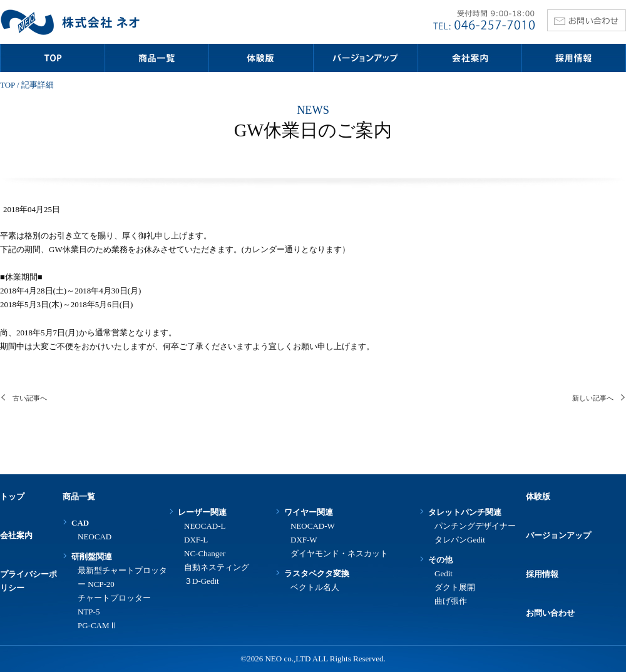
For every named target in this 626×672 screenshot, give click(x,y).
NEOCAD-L (205, 526)
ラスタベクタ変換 (317, 573)
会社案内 (16, 535)
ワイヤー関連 (309, 512)
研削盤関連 (92, 557)
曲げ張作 (451, 601)
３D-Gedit (202, 581)
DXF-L (196, 540)
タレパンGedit (460, 540)
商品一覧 (79, 496)
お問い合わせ (550, 613)
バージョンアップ (558, 535)
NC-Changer (205, 553)
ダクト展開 (455, 587)
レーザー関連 (202, 512)
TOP (8, 85)
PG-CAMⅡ (98, 625)
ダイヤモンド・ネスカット (339, 553)
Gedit (444, 573)
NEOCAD (95, 537)
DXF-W (304, 540)
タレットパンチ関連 (465, 512)
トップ (12, 496)
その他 (440, 560)
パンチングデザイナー (475, 526)
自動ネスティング (217, 567)
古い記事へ (30, 398)
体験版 (538, 496)
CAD (80, 523)
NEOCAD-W (313, 526)
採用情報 (542, 574)
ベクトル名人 (315, 587)
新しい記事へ (593, 398)
